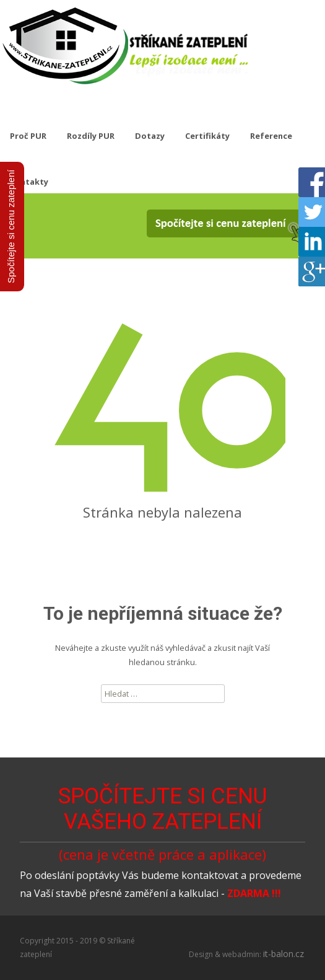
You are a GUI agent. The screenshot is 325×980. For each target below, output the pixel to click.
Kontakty (29, 182)
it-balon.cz (284, 954)
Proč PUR (28, 136)
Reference (271, 136)
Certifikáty (207, 136)
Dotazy (150, 136)
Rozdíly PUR (91, 136)
